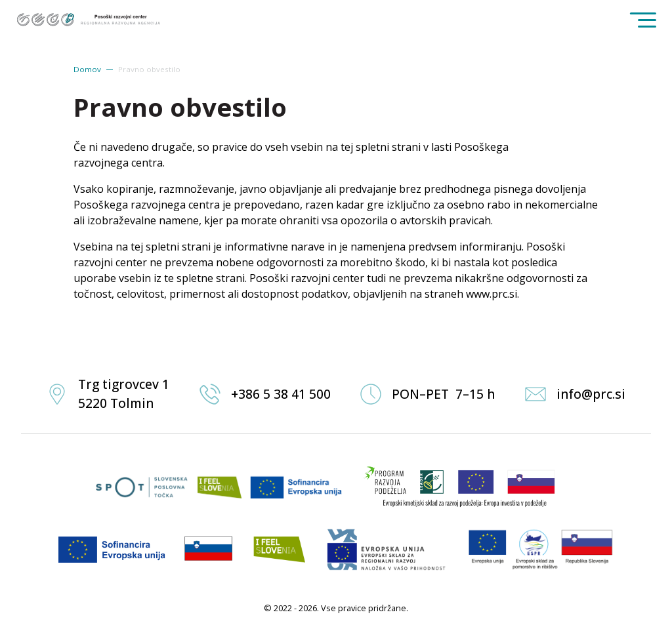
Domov (87, 69)
